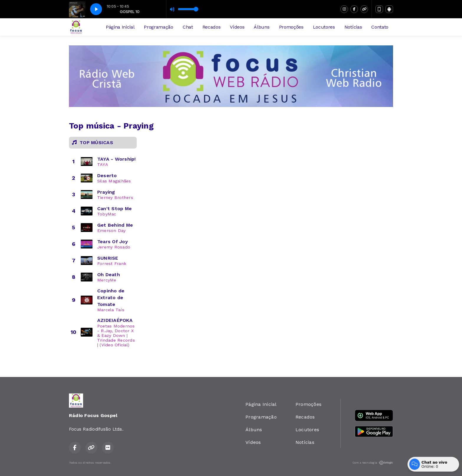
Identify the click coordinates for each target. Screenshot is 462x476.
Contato (380, 27)
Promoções (291, 27)
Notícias (353, 27)
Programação (158, 27)
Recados (212, 27)
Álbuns (261, 27)
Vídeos (237, 27)
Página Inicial (120, 27)
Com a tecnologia (373, 463)
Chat (188, 27)
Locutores (324, 27)
